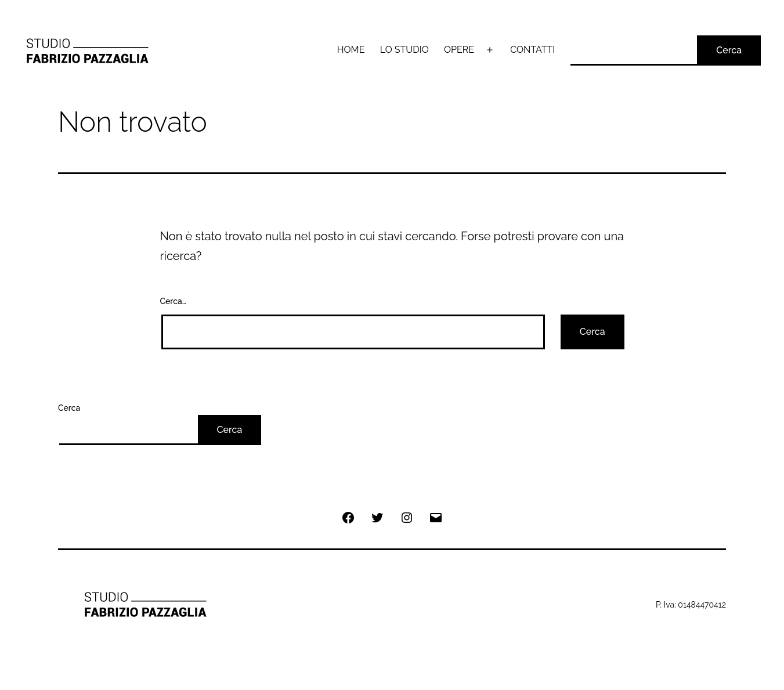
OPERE (459, 50)
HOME (351, 50)
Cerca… (173, 301)
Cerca (729, 50)
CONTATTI (532, 50)
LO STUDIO (404, 50)
